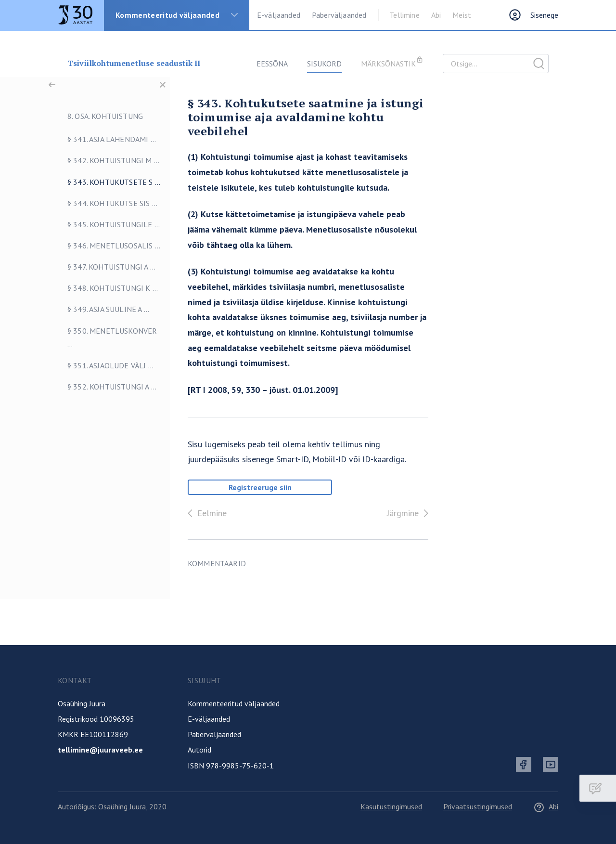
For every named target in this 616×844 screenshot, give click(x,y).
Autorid (199, 750)
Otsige (539, 64)
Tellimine (404, 15)
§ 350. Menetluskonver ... (103, 338)
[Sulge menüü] (163, 85)
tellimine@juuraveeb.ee (100, 750)
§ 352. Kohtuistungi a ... (102, 387)
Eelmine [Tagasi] (205, 513)
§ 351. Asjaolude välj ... (101, 365)
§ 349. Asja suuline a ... (99, 309)
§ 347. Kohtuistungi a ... (102, 267)
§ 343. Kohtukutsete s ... (104, 182)
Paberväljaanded (339, 15)
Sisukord (324, 64)
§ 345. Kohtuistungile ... (104, 224)
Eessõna (272, 64)
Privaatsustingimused (478, 806)
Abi (436, 15)
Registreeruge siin (260, 487)
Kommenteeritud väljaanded (167, 15)
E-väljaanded (279, 15)
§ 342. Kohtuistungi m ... (104, 160)
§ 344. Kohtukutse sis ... (103, 203)
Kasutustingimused (391, 806)
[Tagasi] (52, 85)
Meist (462, 15)
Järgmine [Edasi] (410, 513)
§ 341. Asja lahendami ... (102, 139)
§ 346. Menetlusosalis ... (104, 246)
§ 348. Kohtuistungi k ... (103, 288)
